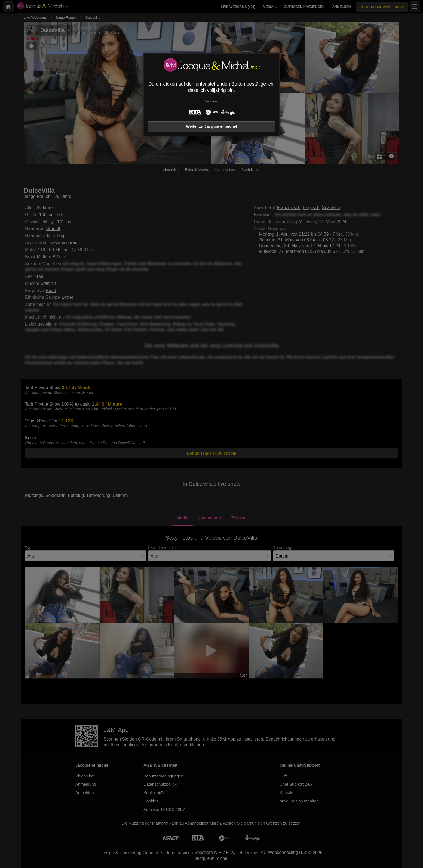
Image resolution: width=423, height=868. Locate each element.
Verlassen (211, 102)
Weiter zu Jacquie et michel (211, 126)
